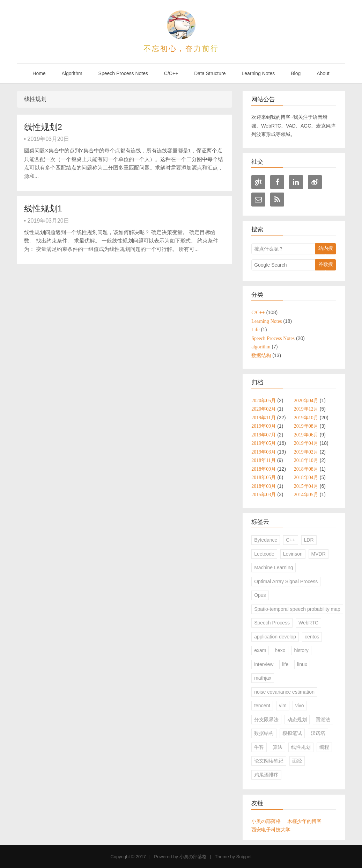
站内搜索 (326, 250)
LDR (309, 540)
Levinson (293, 554)
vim (283, 706)
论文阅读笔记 (269, 761)
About (323, 73)
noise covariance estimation (284, 692)
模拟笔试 (292, 733)
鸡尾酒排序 (266, 775)
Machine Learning (274, 567)
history (301, 650)
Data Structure (210, 73)
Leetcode (264, 554)
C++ (290, 540)
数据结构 (264, 733)
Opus (260, 595)
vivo (300, 706)
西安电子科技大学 (271, 830)
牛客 (259, 747)
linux (302, 664)
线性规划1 (43, 208)
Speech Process (272, 623)
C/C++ (171, 73)
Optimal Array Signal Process (286, 581)
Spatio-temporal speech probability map (297, 609)
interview (264, 664)
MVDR (319, 554)
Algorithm (72, 73)
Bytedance (266, 540)
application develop (275, 637)
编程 (324, 747)
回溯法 (323, 719)
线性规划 (301, 747)
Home (39, 73)
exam (260, 650)
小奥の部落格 (266, 821)
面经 (297, 761)
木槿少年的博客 (304, 821)
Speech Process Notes (123, 73)
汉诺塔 (318, 733)
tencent (262, 706)
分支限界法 (266, 719)
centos (312, 637)
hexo (280, 650)
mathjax (263, 678)
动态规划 (297, 719)
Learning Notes (258, 73)
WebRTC (308, 623)
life (285, 664)
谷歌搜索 (326, 266)
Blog (296, 73)
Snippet (244, 857)
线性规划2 (43, 127)
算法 (278, 747)
